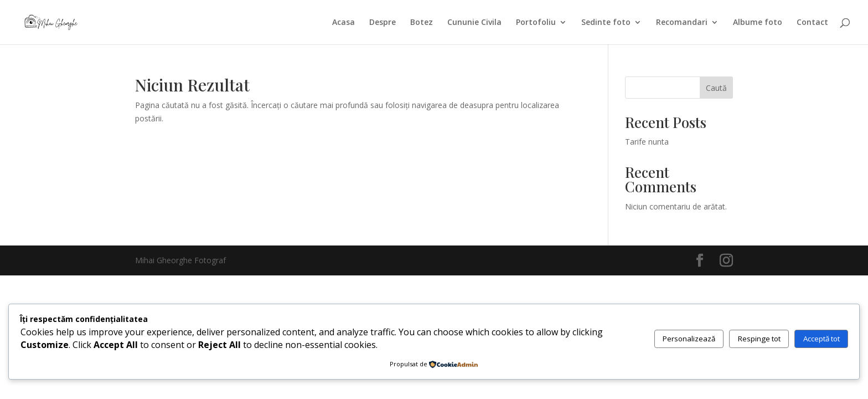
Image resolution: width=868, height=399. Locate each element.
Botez (422, 23)
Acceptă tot (821, 339)
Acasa (343, 23)
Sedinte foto (606, 23)
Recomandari (682, 23)
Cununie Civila (474, 23)
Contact (812, 23)
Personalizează (689, 339)
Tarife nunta (647, 142)
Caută (716, 88)
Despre (383, 23)
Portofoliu (536, 23)
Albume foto (758, 23)
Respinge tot (759, 339)
